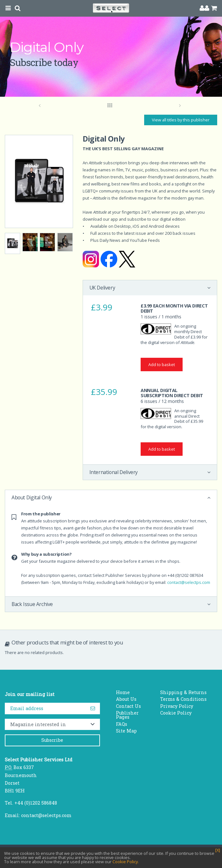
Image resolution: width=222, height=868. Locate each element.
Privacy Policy (177, 706)
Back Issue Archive (32, 604)
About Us (126, 699)
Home (123, 692)
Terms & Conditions (183, 699)
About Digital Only (32, 497)
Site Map (126, 731)
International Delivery (114, 472)
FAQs (122, 724)
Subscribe (52, 740)
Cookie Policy (176, 713)
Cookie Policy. (126, 862)
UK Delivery (102, 288)
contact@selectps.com (189, 582)
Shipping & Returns (183, 692)
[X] (218, 850)
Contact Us (128, 706)
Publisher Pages (127, 715)
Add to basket (162, 364)
